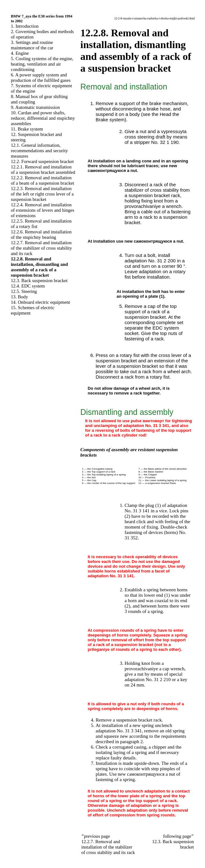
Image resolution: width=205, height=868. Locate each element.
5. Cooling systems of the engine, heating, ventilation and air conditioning (42, 64)
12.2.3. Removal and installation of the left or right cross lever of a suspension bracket (42, 194)
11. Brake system (27, 129)
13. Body (19, 297)
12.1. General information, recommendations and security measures (39, 151)
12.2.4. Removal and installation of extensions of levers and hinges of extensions (43, 210)
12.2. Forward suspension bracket (42, 161)
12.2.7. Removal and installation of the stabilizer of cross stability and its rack (41, 248)
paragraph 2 (132, 742)
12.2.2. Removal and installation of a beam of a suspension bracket (43, 180)
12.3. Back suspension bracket (39, 281)
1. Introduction (25, 26)
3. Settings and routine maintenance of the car (32, 45)
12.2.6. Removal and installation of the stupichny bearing (41, 235)
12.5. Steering (24, 291)
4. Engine (20, 53)
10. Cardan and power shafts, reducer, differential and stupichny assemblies (43, 118)
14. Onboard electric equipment (40, 302)
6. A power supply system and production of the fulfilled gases (41, 78)
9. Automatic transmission (35, 107)
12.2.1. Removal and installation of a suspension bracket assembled (43, 170)
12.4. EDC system (28, 286)
